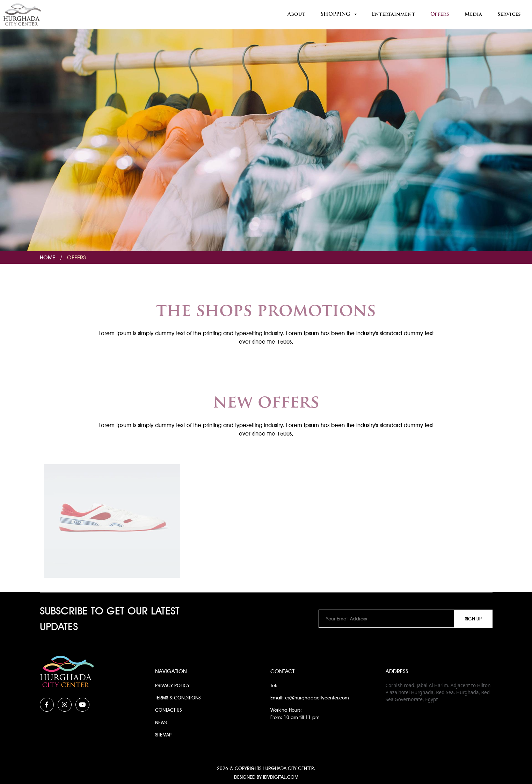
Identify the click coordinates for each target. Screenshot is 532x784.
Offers (440, 15)
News (161, 722)
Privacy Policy (172, 685)
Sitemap (163, 735)
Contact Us (168, 710)
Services (509, 15)
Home (48, 257)
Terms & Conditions (178, 698)
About (296, 15)
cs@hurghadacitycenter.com (317, 698)
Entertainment (393, 15)
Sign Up (473, 619)
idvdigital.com (281, 777)
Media (473, 15)
